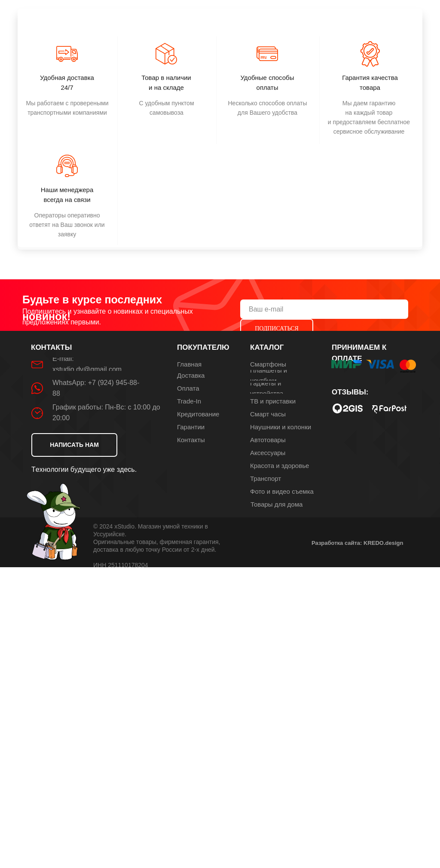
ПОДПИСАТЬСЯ (277, 329)
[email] (324, 309)
